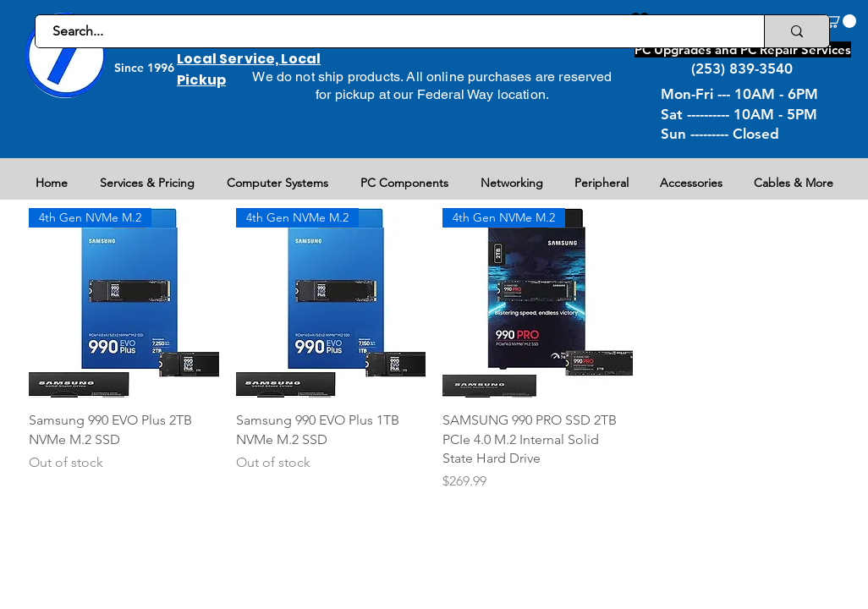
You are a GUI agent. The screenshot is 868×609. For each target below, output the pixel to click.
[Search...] (390, 31)
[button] (840, 21)
